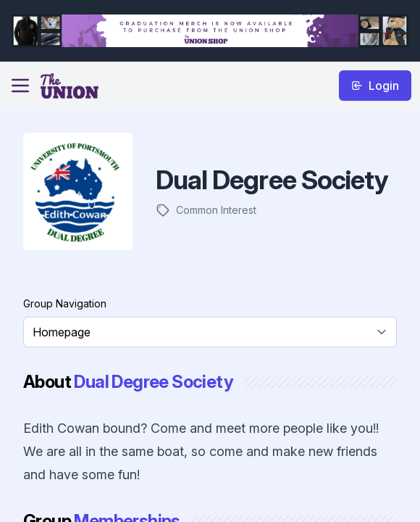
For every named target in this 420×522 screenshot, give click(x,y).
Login (375, 86)
